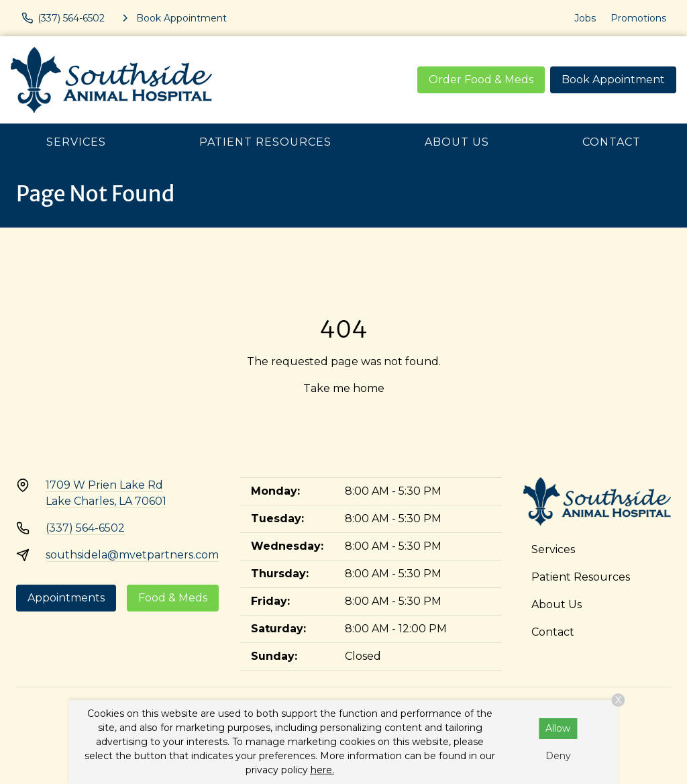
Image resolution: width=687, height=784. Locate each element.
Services (76, 142)
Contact (612, 142)
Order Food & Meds (481, 80)
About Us (457, 142)
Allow (558, 728)
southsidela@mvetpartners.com (132, 555)
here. (322, 770)
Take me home (344, 388)
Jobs (585, 18)
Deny (558, 756)
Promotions (638, 18)
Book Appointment (613, 80)
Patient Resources (265, 142)
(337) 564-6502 (85, 528)
